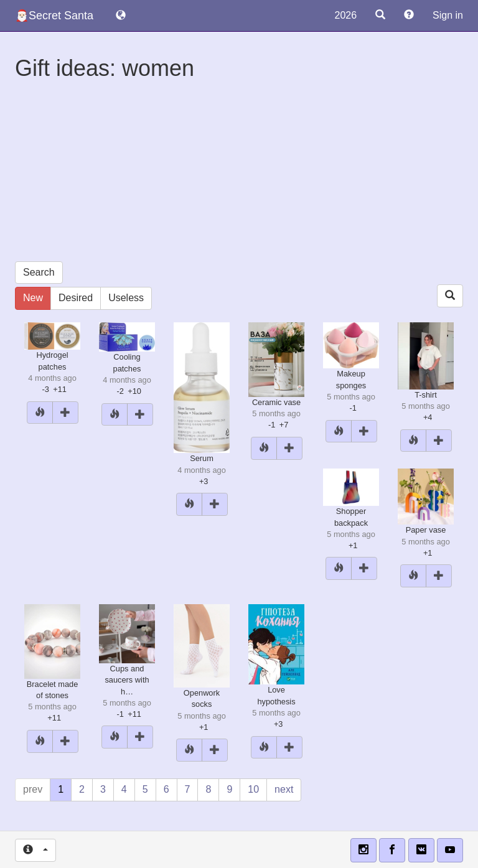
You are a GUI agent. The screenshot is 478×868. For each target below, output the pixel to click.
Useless (126, 298)
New (33, 298)
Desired (76, 298)
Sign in (448, 15)
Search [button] (39, 272)
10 (253, 789)
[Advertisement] (239, 174)
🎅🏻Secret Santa (54, 16)
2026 (345, 15)
